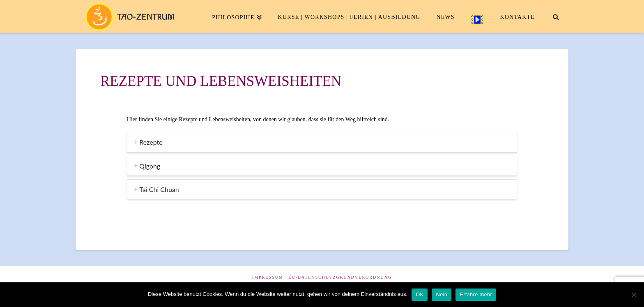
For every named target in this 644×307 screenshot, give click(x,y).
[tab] (322, 142)
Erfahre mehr (476, 294)
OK (420, 294)
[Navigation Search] (555, 16)
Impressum (268, 277)
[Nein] (634, 295)
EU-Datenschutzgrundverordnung (340, 277)
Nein (442, 294)
